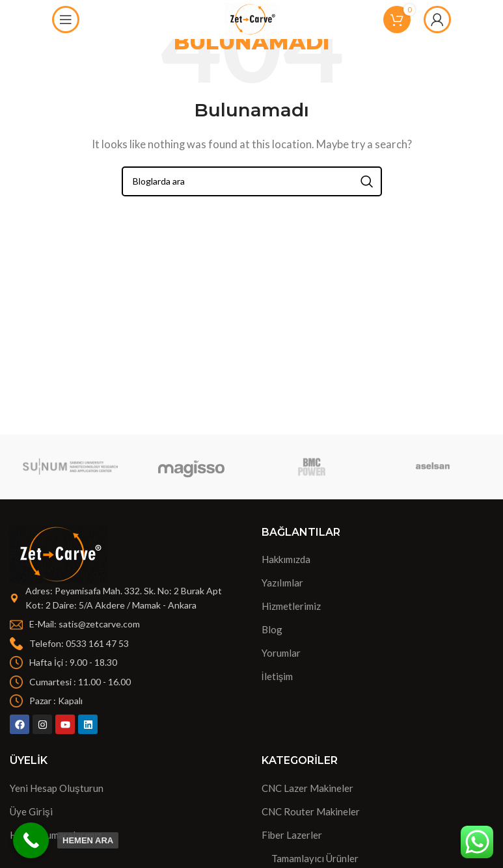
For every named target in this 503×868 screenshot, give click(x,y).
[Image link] (59, 553)
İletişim (278, 676)
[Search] (252, 181)
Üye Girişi (31, 811)
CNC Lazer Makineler (307, 788)
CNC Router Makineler (311, 811)
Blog (272, 629)
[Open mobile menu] (66, 20)
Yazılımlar (282, 583)
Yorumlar (281, 653)
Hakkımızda (286, 559)
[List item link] (126, 624)
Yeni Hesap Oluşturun (57, 788)
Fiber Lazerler (292, 835)
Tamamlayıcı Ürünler (315, 858)
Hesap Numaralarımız (56, 835)
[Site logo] (251, 18)
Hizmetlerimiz (291, 606)
